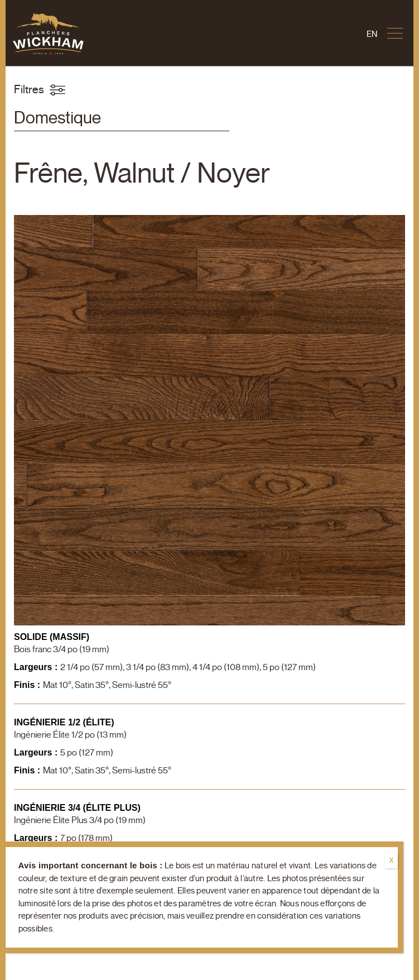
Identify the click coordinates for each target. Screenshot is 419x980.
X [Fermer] (391, 860)
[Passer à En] (372, 34)
